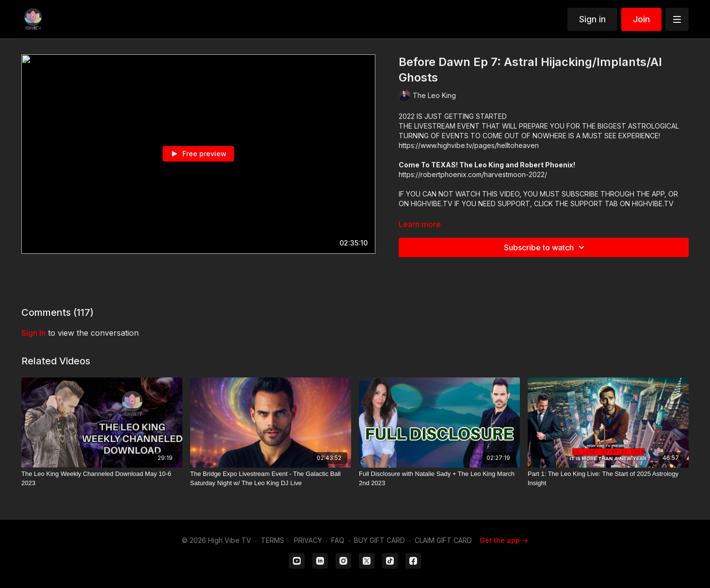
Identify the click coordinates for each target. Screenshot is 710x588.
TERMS (273, 540)
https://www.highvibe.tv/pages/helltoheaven (469, 145)
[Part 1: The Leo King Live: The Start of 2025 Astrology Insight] (608, 479)
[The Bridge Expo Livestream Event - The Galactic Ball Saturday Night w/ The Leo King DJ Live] (271, 479)
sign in (33, 333)
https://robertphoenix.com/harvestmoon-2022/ (473, 174)
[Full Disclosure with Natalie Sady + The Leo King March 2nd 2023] (439, 479)
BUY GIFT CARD (379, 540)
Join (641, 19)
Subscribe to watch (546, 247)
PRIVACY (308, 540)
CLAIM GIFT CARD (443, 540)
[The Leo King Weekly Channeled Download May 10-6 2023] (102, 479)
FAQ (338, 540)
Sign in (592, 19)
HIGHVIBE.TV (432, 204)
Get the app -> (504, 540)
